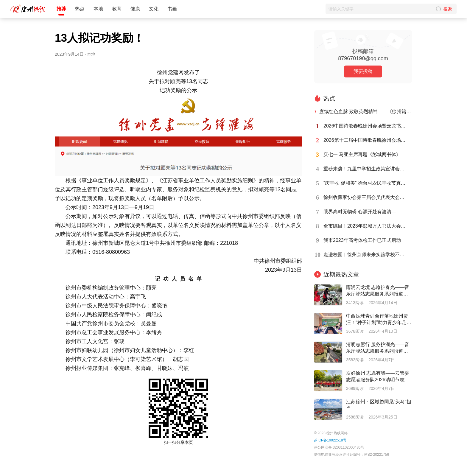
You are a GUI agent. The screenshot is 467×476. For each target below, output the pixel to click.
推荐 (61, 9)
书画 (172, 9)
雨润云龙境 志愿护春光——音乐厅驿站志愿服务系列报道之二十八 (378, 291)
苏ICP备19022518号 (330, 440)
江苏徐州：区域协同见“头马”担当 (379, 405)
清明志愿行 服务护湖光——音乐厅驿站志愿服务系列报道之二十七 (378, 348)
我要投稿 (363, 71)
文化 (154, 9)
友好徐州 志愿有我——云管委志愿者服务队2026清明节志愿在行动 (378, 377)
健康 (135, 9)
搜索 (448, 9)
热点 (80, 9)
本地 (98, 9)
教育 (117, 9)
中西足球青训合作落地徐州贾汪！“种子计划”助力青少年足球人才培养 (379, 320)
